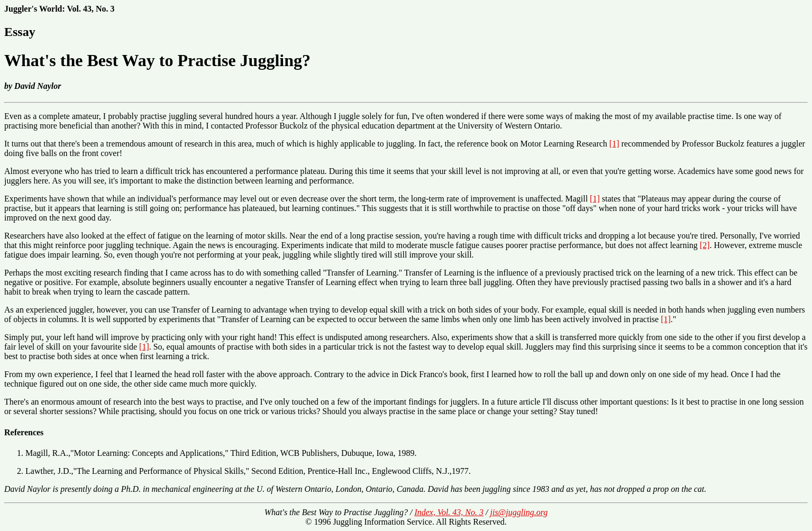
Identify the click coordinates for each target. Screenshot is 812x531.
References (24, 432)
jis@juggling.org (519, 512)
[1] (614, 144)
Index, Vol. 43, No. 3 (449, 512)
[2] (705, 245)
